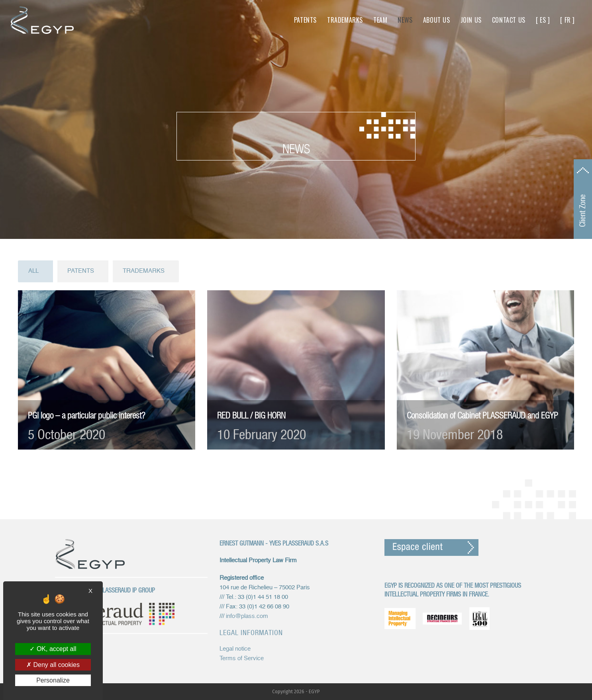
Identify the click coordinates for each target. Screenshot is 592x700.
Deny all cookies (53, 665)
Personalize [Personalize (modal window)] (53, 680)
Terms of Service (242, 658)
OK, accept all (53, 649)
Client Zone (582, 211)
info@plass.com (247, 616)
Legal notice (235, 649)
